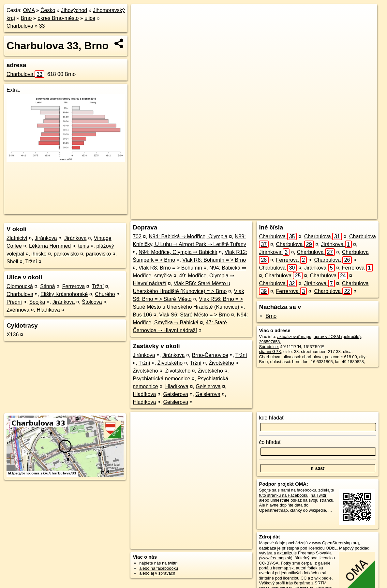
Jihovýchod (74, 10)
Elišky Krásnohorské (64, 294)
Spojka (37, 302)
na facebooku (304, 490)
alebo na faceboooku (159, 568)
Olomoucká (20, 286)
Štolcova (92, 302)
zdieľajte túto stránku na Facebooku (296, 492)
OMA (29, 10)
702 (137, 236)
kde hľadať (271, 418)
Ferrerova (74, 286)
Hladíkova (48, 310)
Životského (170, 363)
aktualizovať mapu (294, 337)
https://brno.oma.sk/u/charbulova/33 (345, 214)
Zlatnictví (17, 238)
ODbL (331, 548)
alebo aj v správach (157, 573)
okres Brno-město (58, 18)
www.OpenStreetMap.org (335, 543)
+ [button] (142, 15)
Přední (14, 302)
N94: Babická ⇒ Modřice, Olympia (188, 236)
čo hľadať (270, 442)
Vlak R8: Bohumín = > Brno (214, 260)
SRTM (320, 583)
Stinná (47, 286)
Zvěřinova (18, 310)
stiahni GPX (270, 352)
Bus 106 (142, 315)
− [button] (142, 25)
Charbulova (20, 26)
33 (42, 26)
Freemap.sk (292, 214)
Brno (26, 18)
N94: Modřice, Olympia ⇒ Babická (178, 252)
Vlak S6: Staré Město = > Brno (194, 315)
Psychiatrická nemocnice (161, 379)
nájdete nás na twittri (158, 563)
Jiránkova (46, 238)
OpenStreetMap (259, 214)
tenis (83, 246)
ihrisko (39, 254)
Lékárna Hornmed (50, 246)
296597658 (269, 342)
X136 (13, 335)
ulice (90, 18)
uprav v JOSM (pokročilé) (337, 337)
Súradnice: (269, 347)
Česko (48, 10)
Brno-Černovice (210, 355)
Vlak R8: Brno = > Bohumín (170, 268)
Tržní (31, 262)
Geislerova (208, 386)
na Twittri (319, 495)
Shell (12, 262)
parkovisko (66, 254)
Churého (105, 294)
